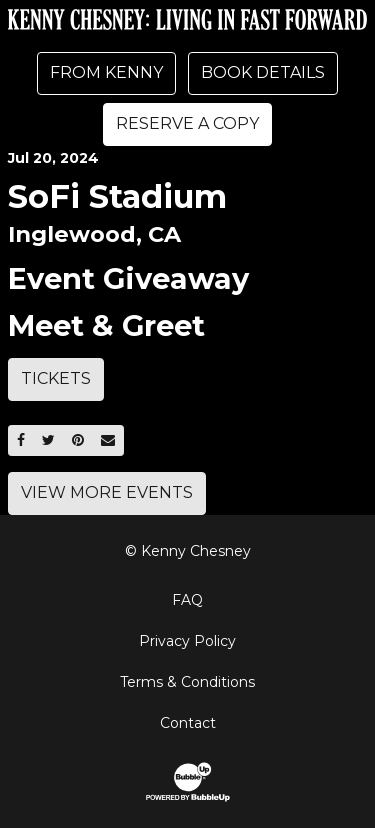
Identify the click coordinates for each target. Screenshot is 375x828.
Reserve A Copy (187, 123)
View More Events (107, 492)
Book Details (263, 72)
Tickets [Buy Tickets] (56, 378)
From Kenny (106, 72)
